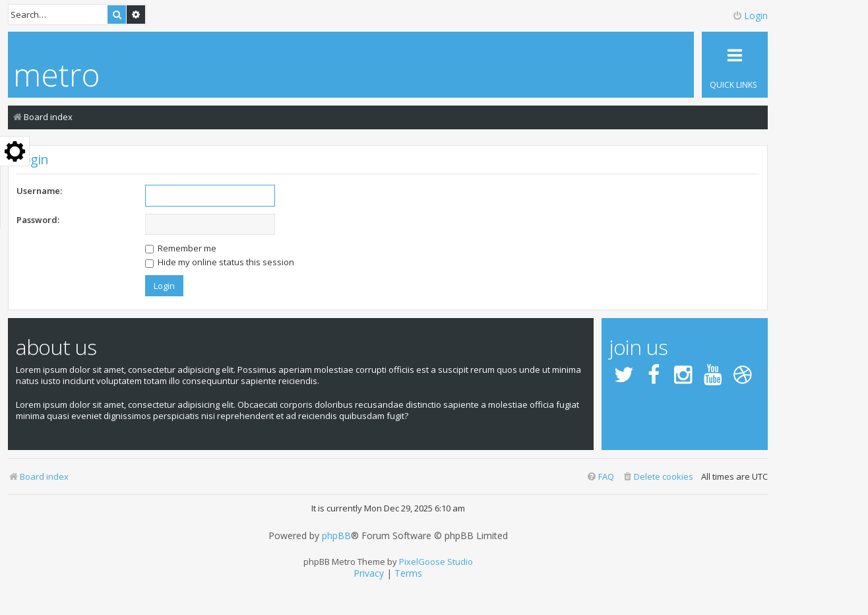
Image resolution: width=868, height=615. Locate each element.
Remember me (181, 248)
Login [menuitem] (750, 16)
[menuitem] (658, 477)
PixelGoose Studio (436, 562)
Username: (39, 191)
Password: (38, 220)
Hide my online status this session (220, 262)
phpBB (336, 536)
